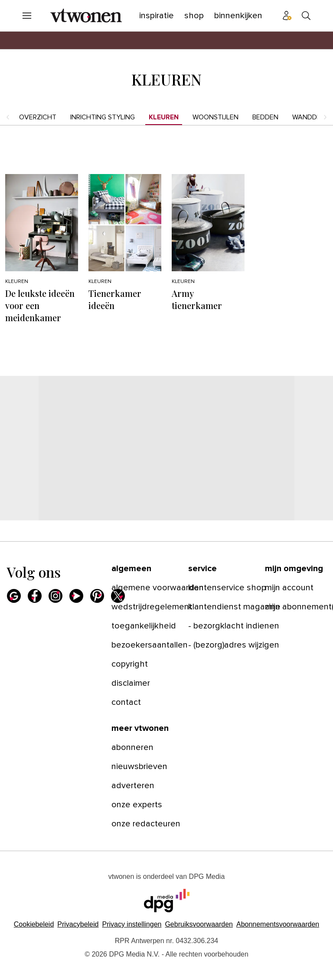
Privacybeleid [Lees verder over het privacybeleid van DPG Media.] (78, 924)
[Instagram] (55, 596)
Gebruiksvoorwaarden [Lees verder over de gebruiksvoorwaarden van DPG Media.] (199, 924)
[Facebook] (35, 596)
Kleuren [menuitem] (164, 117)
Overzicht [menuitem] (38, 117)
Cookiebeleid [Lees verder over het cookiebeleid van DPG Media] (34, 924)
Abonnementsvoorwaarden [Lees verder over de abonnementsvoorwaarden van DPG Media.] (278, 924)
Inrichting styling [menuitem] (103, 117)
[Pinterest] (97, 596)
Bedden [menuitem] (265, 117)
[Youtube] (76, 596)
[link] (145, 588)
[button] (132, 924)
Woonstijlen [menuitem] (215, 117)
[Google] (14, 596)
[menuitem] (27, 16)
